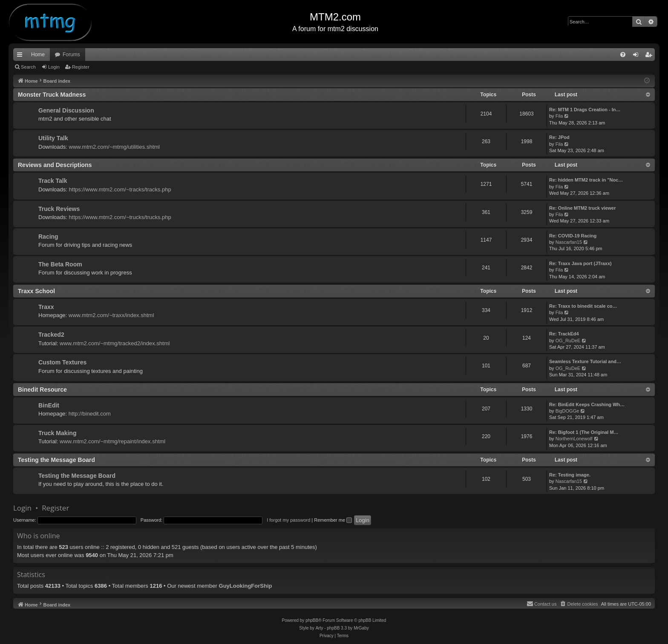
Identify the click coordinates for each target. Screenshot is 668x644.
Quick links (21, 56)
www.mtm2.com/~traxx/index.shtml (111, 315)
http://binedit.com (90, 414)
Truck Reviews (59, 209)
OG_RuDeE (568, 341)
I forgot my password (288, 520)
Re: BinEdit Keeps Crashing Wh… (587, 404)
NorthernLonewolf (574, 439)
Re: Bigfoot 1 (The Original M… (584, 432)
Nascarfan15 (569, 242)
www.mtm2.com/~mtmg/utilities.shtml (114, 147)
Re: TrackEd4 (564, 334)
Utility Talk (53, 138)
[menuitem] (623, 55)
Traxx (46, 307)
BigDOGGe (567, 411)
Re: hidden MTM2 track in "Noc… (586, 180)
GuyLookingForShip (246, 586)
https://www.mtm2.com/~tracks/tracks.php (120, 189)
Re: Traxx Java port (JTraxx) (580, 263)
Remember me (333, 520)
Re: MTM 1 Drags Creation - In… (585, 110)
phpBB (312, 620)
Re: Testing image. (570, 475)
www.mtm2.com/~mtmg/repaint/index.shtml (112, 441)
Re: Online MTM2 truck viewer (582, 208)
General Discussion (66, 110)
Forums (71, 55)
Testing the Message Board (56, 460)
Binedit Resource (42, 390)
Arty (320, 628)
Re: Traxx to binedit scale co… (583, 306)
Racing (48, 237)
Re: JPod (559, 137)
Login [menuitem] (638, 56)
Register (81, 67)
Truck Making (57, 433)
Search (28, 67)
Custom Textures (62, 362)
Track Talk (53, 181)
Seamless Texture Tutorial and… (585, 361)
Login (54, 67)
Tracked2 (51, 335)
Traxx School (36, 291)
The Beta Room (60, 264)
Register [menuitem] (650, 56)
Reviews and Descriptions (55, 165)
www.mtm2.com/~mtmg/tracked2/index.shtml (115, 343)
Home (38, 55)
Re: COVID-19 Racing (573, 236)
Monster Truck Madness (52, 95)
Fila (559, 116)
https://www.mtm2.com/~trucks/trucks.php (120, 217)
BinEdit (49, 405)
